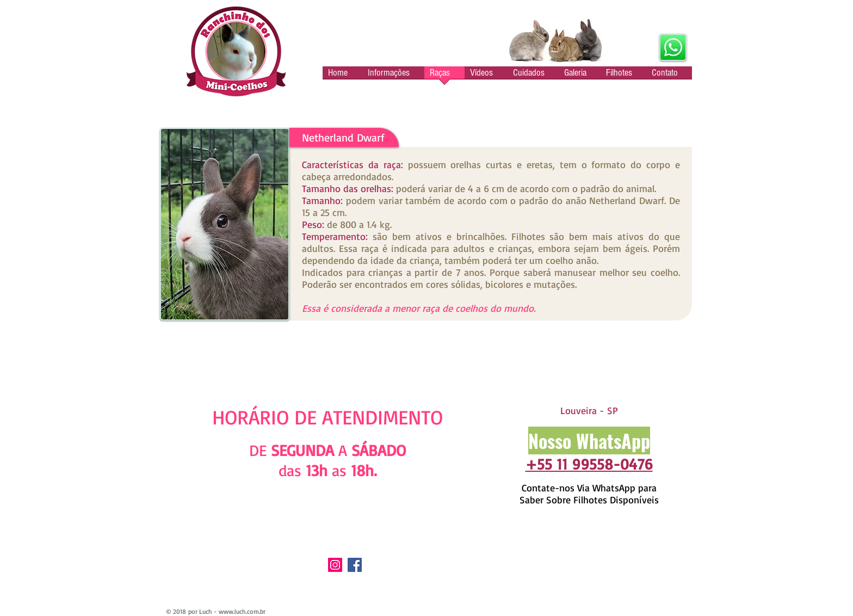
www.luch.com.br (242, 611)
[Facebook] (355, 565)
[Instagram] (335, 565)
